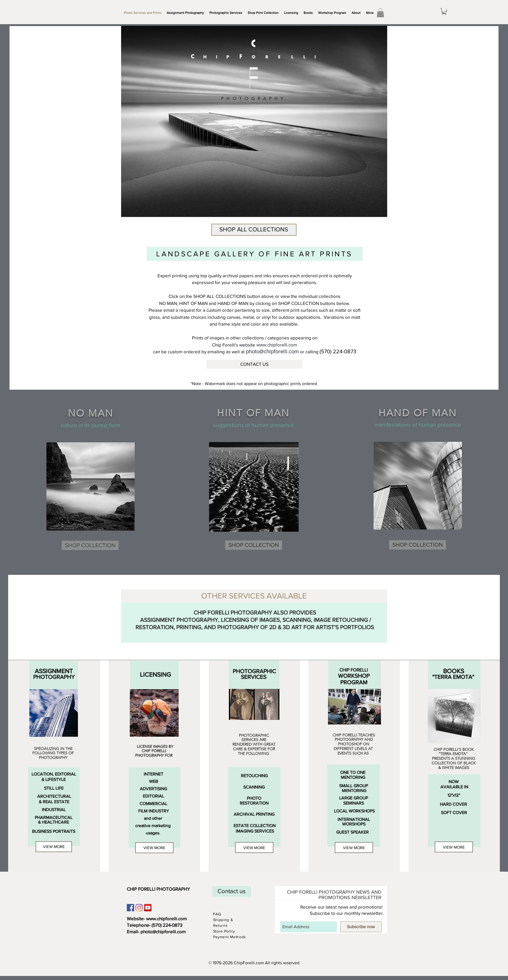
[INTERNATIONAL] (354, 820)
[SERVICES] (254, 677)
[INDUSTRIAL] (54, 810)
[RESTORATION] (254, 803)
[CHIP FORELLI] (354, 670)
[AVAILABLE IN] (454, 787)
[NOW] (454, 782)
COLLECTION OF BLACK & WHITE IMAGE (454, 765)
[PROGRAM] (354, 683)
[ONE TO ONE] (353, 772)
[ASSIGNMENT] (54, 671)
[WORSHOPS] (354, 824)
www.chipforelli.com (166, 918)
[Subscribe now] (361, 927)
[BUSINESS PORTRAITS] (54, 832)
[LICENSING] (155, 675)
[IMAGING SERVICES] (255, 831)
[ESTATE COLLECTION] (255, 826)
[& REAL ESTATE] (54, 802)
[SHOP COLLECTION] (90, 545)
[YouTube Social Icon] (148, 908)
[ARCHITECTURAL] (54, 797)
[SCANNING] (254, 787)
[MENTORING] (353, 777)
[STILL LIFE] (54, 788)
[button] (226, 13)
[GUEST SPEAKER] (353, 832)
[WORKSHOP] (354, 676)
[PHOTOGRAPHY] (54, 677)
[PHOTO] (254, 798)
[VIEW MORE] (54, 847)
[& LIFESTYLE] (53, 780)
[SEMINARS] (354, 803)
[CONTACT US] (255, 364)
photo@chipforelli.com (163, 932)
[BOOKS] (454, 671)
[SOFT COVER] (454, 813)
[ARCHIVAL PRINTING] (254, 814)
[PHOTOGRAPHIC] (254, 671)
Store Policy (225, 931)
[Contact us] (232, 891)
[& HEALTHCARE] (53, 822)
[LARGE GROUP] (354, 798)
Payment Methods (230, 937)
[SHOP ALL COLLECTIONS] (254, 230)
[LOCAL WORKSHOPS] (354, 811)
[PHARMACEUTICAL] (53, 818)
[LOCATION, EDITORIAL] (54, 774)
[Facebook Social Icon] (130, 908)
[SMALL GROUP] (354, 786)
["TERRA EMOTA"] (453, 677)
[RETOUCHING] (254, 776)
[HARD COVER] (454, 804)
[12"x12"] (454, 795)
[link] (380, 13)
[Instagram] (139, 908)
